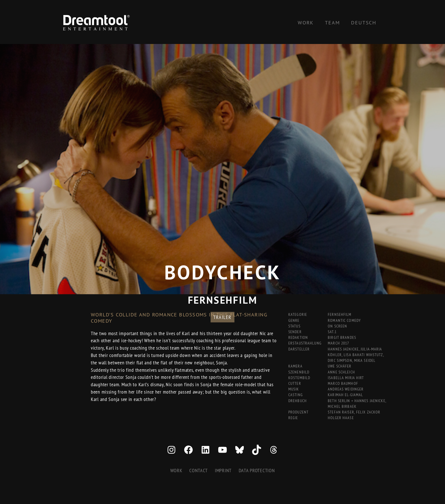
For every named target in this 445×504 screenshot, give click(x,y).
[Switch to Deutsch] (364, 23)
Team (332, 23)
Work (306, 23)
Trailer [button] (222, 317)
